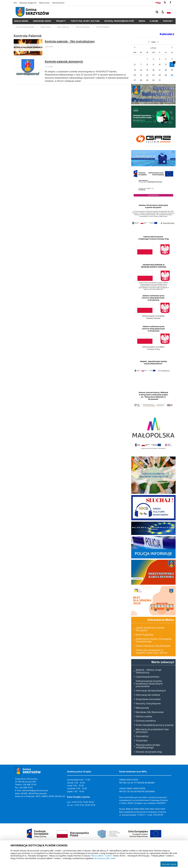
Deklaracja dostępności (28, 3)
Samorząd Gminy (42, 21)
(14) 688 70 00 (30, 785)
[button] (163, 12)
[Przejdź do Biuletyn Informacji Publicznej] (158, 2)
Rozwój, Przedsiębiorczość (119, 21)
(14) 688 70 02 (26, 788)
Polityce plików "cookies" (101, 856)
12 (173, 64)
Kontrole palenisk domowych (64, 62)
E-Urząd (154, 21)
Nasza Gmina (21, 21)
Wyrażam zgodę (169, 864)
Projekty (61, 21)
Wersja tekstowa (58, 3)
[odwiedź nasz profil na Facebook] (170, 2)
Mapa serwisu (44, 3)
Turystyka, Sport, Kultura (85, 21)
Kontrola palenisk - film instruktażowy (70, 41)
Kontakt (168, 21)
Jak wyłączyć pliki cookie (105, 858)
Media (142, 21)
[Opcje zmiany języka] (169, 12)
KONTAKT (161, 803)
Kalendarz (167, 34)
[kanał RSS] (165, 2)
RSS (15, 3)
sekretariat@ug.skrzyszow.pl (35, 790)
